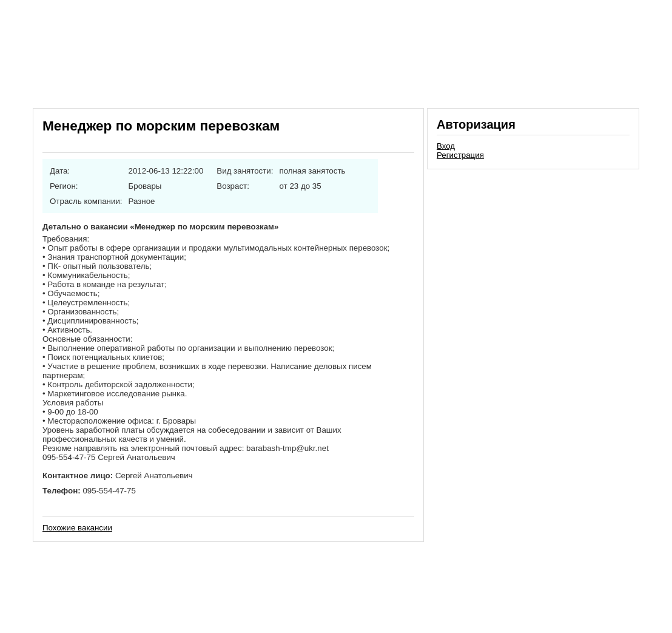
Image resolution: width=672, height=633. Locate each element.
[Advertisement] (533, 257)
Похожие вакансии (77, 528)
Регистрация (460, 155)
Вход (446, 146)
